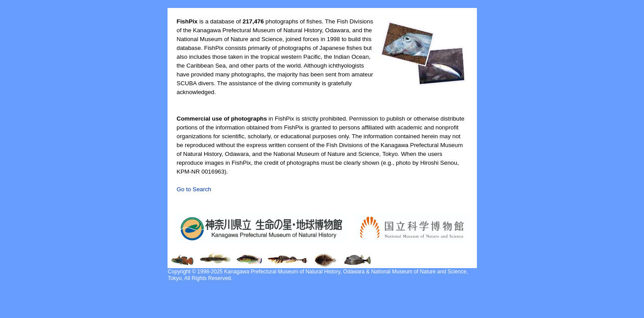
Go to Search (194, 189)
